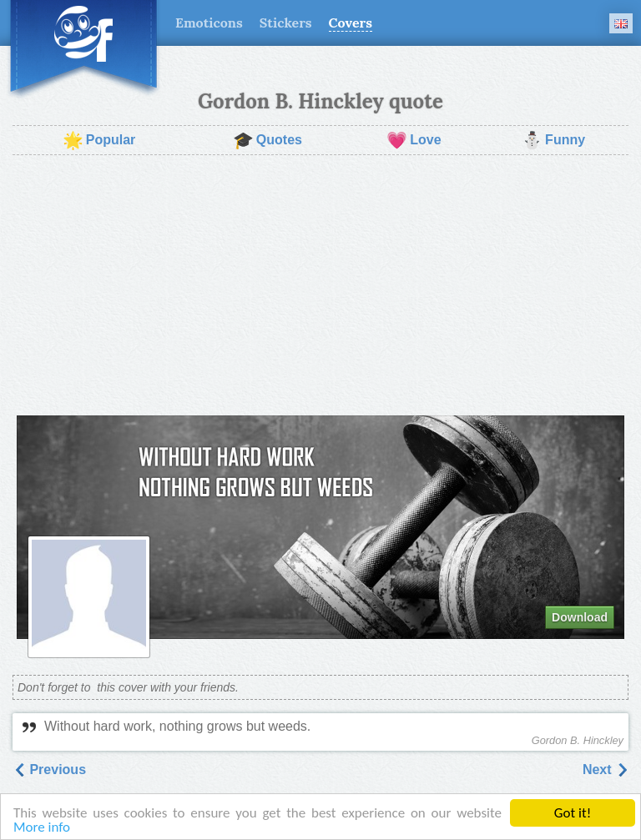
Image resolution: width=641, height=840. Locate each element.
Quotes (268, 140)
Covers (351, 23)
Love (414, 140)
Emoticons (209, 23)
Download (580, 617)
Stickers (286, 23)
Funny (553, 140)
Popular (99, 140)
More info (42, 828)
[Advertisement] (320, 285)
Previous (49, 770)
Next (606, 770)
